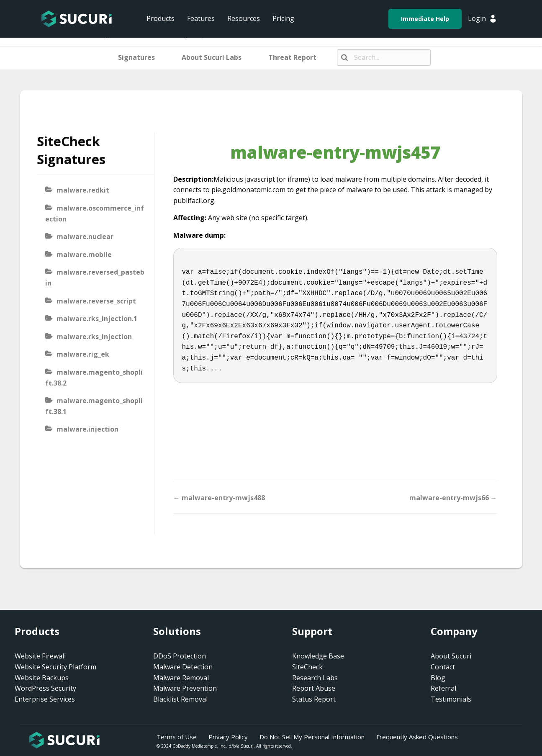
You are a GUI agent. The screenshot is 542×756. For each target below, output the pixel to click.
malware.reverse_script (96, 301)
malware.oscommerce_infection (95, 213)
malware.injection (87, 429)
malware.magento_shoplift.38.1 (94, 406)
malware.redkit (83, 190)
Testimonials (451, 699)
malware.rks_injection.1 (97, 319)
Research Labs (315, 678)
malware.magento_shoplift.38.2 (94, 378)
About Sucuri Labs (212, 57)
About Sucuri (451, 656)
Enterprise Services (45, 699)
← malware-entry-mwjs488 (219, 498)
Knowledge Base (318, 656)
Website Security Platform (55, 667)
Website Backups (42, 678)
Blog (438, 678)
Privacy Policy (228, 737)
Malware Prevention (185, 688)
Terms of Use (177, 737)
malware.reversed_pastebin (95, 278)
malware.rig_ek (83, 354)
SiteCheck (307, 667)
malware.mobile (84, 255)
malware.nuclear (85, 237)
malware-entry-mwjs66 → (453, 498)
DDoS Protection (180, 656)
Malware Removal (181, 678)
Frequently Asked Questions (417, 737)
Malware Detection (183, 667)
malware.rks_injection (94, 337)
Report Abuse (314, 688)
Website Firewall (40, 656)
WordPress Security (45, 688)
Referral (443, 688)
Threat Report (292, 57)
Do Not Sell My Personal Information (312, 737)
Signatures (136, 57)
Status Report (314, 699)
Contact (443, 667)
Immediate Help (425, 19)
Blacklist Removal (180, 699)
